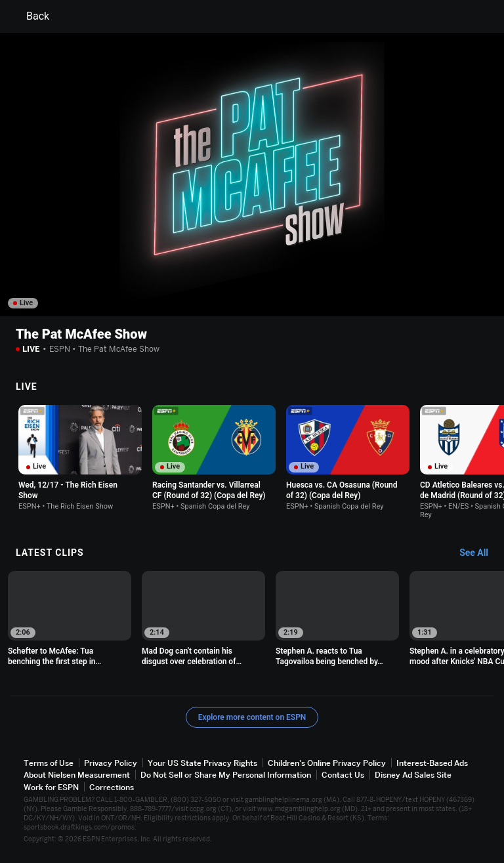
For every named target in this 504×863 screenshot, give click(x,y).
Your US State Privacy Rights (202, 763)
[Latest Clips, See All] (480, 553)
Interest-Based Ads (432, 763)
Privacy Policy (111, 763)
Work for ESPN (51, 787)
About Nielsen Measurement (77, 775)
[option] (80, 458)
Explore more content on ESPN (252, 717)
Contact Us (343, 775)
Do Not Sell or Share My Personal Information (226, 775)
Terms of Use (49, 763)
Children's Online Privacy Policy (327, 763)
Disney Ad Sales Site (413, 775)
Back (30, 16)
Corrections (112, 787)
